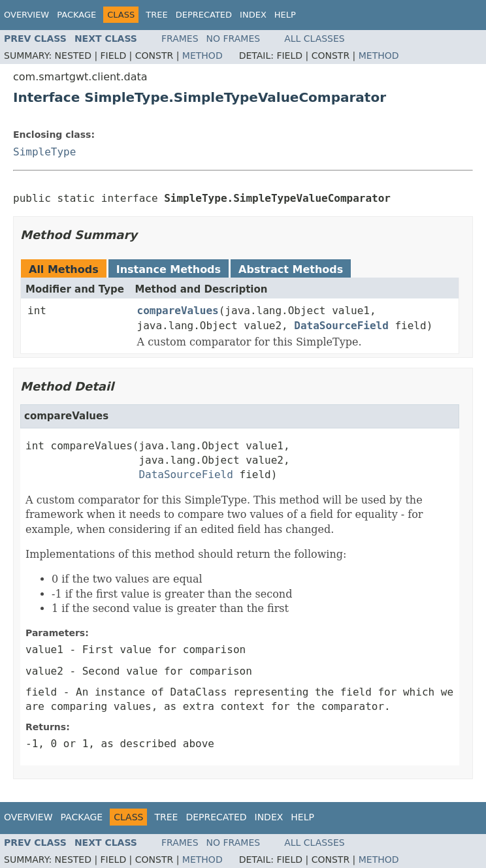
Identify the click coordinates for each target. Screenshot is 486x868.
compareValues (178, 311)
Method (202, 56)
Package (76, 15)
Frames (180, 39)
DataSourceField (341, 326)
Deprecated (204, 15)
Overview (26, 15)
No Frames (234, 39)
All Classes (315, 39)
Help (285, 15)
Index (253, 15)
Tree (156, 15)
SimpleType (44, 152)
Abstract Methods (291, 269)
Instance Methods (169, 269)
